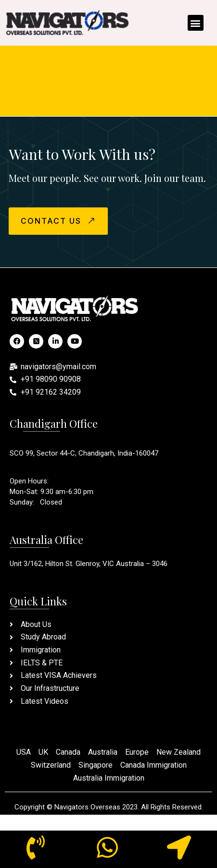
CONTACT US (59, 221)
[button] (196, 23)
